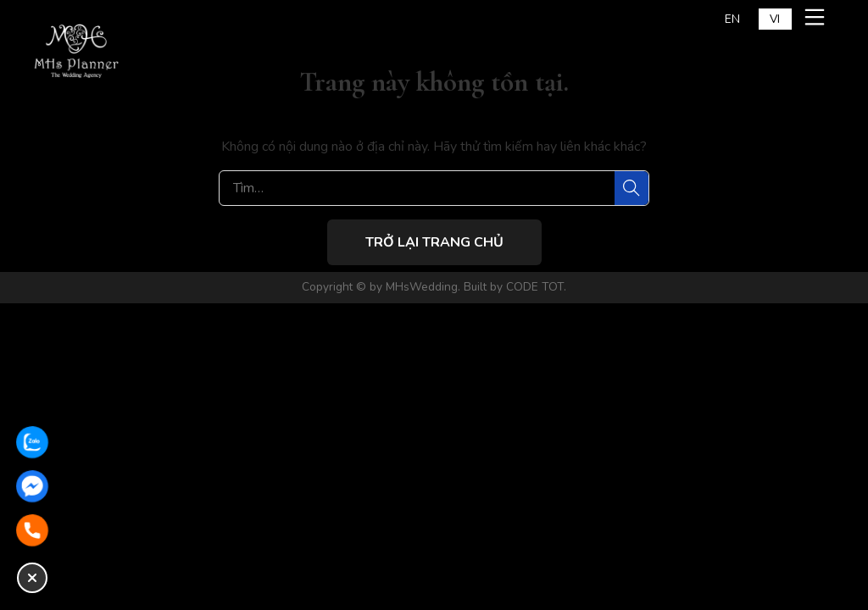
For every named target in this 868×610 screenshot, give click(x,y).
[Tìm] (632, 188)
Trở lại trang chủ (434, 242)
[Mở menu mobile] (817, 17)
